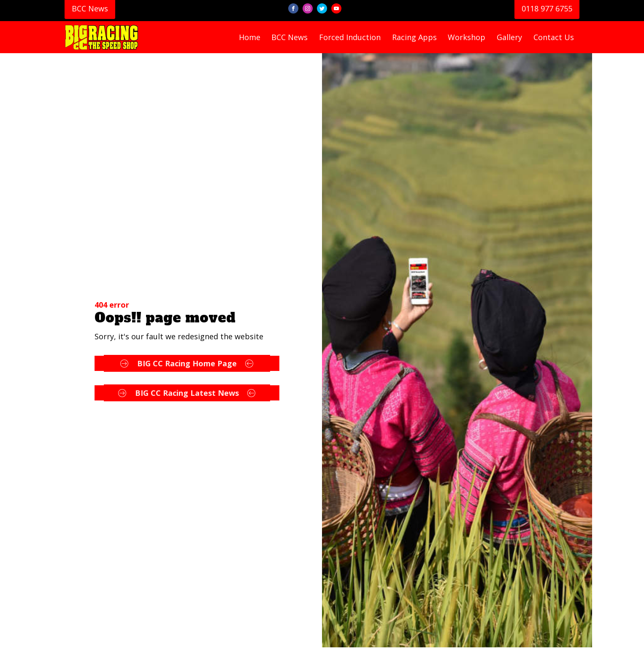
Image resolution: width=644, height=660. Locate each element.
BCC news (290, 37)
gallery (509, 37)
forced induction (350, 37)
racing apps (414, 37)
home (250, 37)
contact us (554, 37)
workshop (467, 37)
